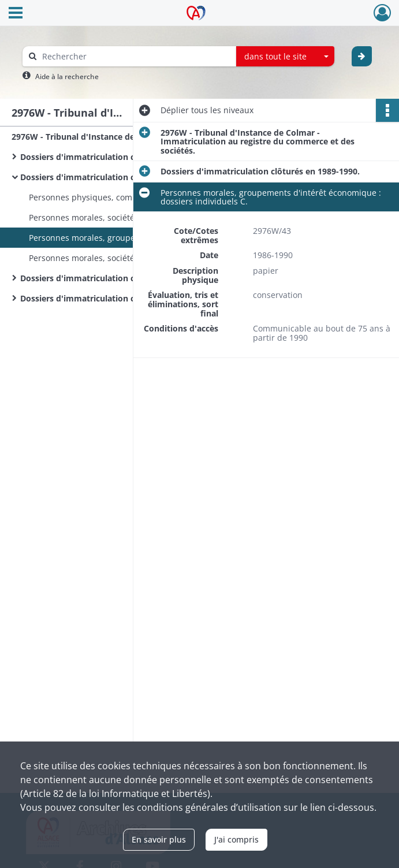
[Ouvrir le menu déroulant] (16, 14)
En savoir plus (159, 839)
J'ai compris (236, 839)
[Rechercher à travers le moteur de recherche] (135, 56)
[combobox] (285, 57)
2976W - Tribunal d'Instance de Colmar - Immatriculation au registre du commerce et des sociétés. (127, 137)
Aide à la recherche (67, 77)
